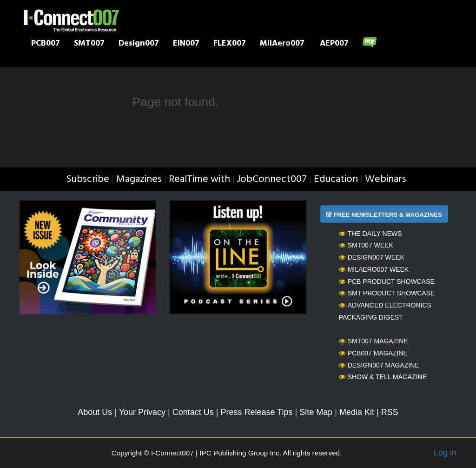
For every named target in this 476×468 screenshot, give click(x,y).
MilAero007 (282, 44)
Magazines (139, 179)
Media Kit (357, 412)
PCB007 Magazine (373, 353)
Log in (445, 453)
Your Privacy (142, 412)
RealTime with (199, 179)
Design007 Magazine (379, 365)
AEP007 (334, 44)
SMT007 (89, 44)
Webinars (386, 179)
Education (336, 179)
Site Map (316, 412)
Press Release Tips (256, 412)
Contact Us (193, 412)
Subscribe (88, 179)
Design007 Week (372, 257)
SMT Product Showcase (387, 293)
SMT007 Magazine (374, 341)
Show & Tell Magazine (383, 377)
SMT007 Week (366, 245)
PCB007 (46, 44)
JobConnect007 (272, 179)
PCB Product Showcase (387, 281)
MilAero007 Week (374, 269)
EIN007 (186, 44)
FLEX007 (230, 44)
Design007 (139, 44)
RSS (390, 412)
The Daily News (370, 234)
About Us (95, 412)
